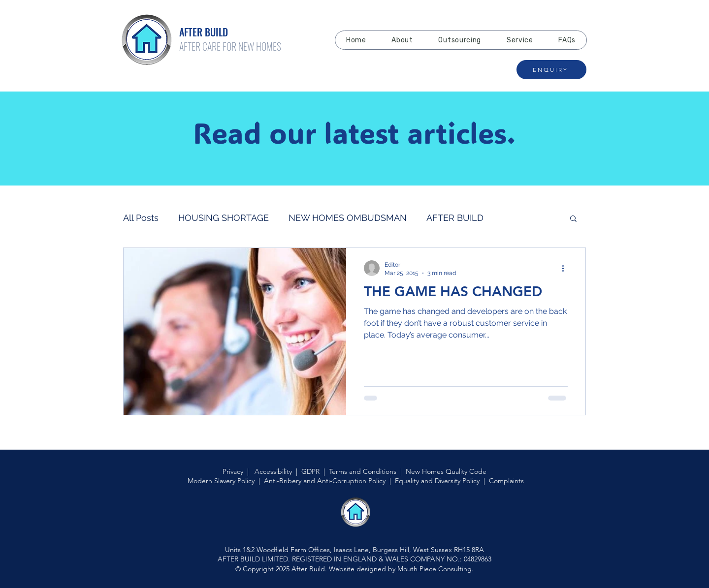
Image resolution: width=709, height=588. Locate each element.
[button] (573, 219)
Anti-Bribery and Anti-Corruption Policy (325, 481)
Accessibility (273, 471)
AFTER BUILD (455, 218)
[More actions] (566, 268)
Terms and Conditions (363, 471)
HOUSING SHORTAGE (224, 218)
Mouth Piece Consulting (435, 569)
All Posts (141, 218)
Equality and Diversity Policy (437, 481)
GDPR (310, 471)
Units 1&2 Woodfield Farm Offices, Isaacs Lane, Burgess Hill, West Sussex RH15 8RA (354, 550)
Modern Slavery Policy (221, 481)
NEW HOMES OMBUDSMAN (348, 218)
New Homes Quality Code (446, 471)
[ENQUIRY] (551, 70)
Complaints (506, 481)
